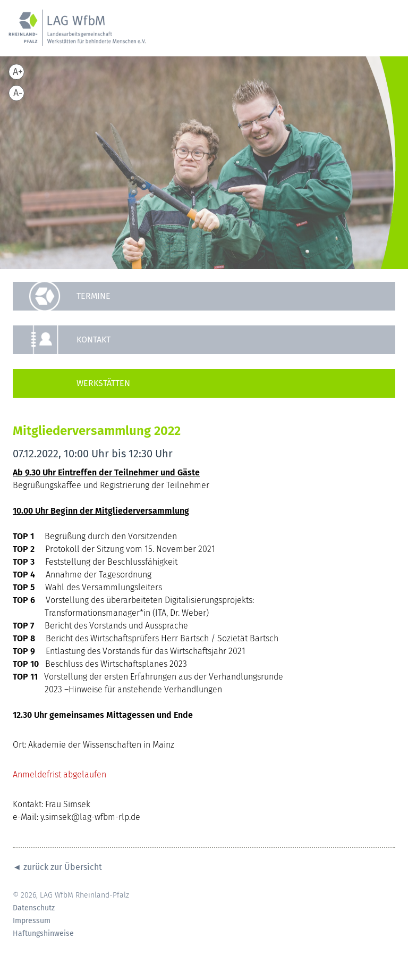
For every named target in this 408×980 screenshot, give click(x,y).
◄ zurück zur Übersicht (57, 867)
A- (18, 93)
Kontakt (93, 340)
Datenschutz (34, 908)
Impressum (32, 921)
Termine (93, 296)
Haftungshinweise (43, 934)
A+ (18, 72)
